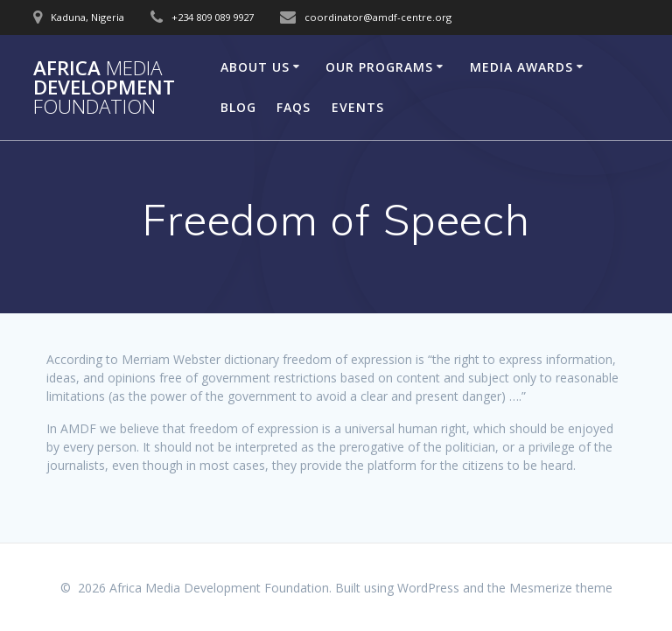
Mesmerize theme (561, 588)
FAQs (294, 107)
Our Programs (379, 67)
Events (358, 107)
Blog (238, 107)
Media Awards (521, 67)
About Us (255, 67)
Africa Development (104, 88)
